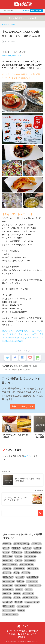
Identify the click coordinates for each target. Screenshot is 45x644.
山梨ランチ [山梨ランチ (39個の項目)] (8, 577)
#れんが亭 (6, 331)
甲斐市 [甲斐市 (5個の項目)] (19, 589)
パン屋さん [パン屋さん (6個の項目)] (36, 544)
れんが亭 (26, 370)
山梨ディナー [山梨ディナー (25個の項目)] (35, 585)
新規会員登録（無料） (37, 11)
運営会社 (22, 637)
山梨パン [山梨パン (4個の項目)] (27, 548)
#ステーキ (16, 334)
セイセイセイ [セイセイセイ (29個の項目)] (23, 606)
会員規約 (11, 634)
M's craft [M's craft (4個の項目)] (20, 577)
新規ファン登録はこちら (23, 407)
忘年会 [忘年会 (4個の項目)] (21, 610)
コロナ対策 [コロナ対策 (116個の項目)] (30, 556)
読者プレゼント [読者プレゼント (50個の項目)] (27, 565)
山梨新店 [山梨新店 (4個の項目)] (7, 544)
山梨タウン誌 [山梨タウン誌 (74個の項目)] (9, 606)
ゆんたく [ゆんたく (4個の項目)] (7, 573)
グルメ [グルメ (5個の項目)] (29, 589)
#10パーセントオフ (33, 331)
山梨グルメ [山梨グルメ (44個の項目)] (30, 560)
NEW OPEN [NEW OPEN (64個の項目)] (21, 585)
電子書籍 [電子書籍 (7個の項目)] (16, 548)
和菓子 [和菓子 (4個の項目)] (20, 581)
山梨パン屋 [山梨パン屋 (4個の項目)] (7, 556)
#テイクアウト (17, 331)
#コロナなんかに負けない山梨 (19, 338)
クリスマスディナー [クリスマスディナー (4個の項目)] (10, 614)
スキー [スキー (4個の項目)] (19, 560)
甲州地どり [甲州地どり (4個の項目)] (17, 552)
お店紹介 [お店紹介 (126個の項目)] (7, 560)
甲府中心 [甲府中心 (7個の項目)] (7, 594)
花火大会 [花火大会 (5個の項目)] (7, 569)
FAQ (9, 631)
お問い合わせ (21, 631)
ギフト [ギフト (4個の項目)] (6, 548)
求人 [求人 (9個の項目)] (16, 573)
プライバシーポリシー (28, 634)
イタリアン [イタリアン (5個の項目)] (7, 602)
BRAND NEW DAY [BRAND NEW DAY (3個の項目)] (30, 598)
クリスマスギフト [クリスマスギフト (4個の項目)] (32, 602)
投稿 (13, 24)
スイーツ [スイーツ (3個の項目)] (26, 573)
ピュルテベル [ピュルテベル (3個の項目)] (32, 581)
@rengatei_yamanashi (11, 55)
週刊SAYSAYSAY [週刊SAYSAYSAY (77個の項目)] (10, 565)
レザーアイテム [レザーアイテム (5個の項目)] (9, 610)
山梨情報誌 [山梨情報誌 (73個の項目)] (8, 589)
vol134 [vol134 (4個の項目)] (37, 548)
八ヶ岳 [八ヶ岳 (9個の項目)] (17, 598)
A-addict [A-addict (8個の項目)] (7, 598)
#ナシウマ (37, 338)
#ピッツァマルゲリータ (31, 334)
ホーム (7, 24)
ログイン (26, 11)
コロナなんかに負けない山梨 (25, 366)
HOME (22, 626)
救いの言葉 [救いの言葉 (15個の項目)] (28, 594)
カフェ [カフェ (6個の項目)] (18, 556)
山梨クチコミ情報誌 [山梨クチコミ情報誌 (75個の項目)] (33, 552)
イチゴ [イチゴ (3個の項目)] (6, 552)
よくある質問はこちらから (22, 18)
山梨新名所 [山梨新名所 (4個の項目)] (7, 585)
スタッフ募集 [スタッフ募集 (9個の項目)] (33, 569)
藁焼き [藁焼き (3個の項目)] (17, 594)
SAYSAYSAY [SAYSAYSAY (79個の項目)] (8, 581)
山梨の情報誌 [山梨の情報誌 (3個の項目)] (32, 577)
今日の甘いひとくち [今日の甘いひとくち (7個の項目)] (21, 544)
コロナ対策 (15, 370)
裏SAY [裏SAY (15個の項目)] (19, 602)
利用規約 (34, 631)
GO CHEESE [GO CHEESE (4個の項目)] (19, 569)
